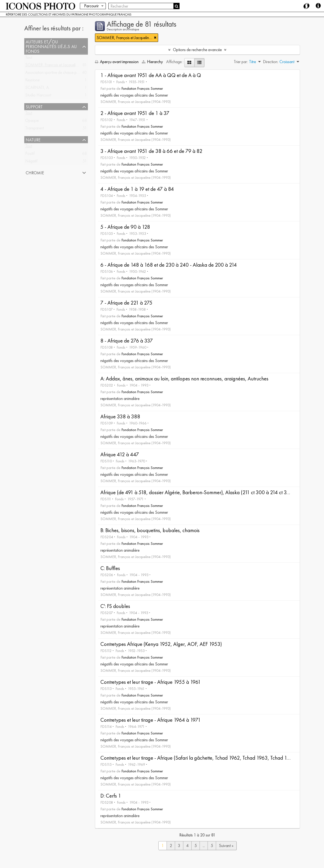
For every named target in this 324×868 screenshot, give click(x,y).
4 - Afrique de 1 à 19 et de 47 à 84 (137, 189)
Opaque (32, 121)
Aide (318, 6)
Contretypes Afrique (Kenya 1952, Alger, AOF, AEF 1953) (161, 644)
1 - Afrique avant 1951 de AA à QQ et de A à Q (151, 75)
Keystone (32, 81)
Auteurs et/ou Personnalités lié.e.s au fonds (51, 46)
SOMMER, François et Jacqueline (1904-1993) (64, 66)
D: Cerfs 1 (111, 796)
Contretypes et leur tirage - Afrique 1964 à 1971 (151, 720)
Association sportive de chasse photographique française (70, 73)
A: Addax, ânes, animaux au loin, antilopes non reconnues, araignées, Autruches (184, 379)
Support (34, 107)
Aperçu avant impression (117, 62)
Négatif (31, 162)
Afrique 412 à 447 (120, 454)
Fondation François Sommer (142, 88)
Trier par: (241, 62)
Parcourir (91, 6)
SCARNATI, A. (37, 88)
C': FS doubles (115, 606)
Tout (29, 58)
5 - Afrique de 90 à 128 (125, 227)
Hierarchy (153, 62)
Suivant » (226, 846)
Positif (30, 154)
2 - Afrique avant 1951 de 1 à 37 (135, 113)
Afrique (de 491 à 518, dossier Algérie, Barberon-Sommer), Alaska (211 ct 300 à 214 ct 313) (197, 492)
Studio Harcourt (38, 96)
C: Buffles (110, 568)
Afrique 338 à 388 (120, 417)
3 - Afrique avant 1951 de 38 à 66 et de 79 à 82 (151, 151)
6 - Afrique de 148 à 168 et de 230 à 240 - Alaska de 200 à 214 (169, 265)
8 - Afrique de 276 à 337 (127, 341)
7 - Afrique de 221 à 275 (126, 303)
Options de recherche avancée (197, 50)
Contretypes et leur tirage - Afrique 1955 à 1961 (151, 682)
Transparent (35, 129)
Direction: (271, 62)
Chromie (35, 173)
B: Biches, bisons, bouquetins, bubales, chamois (150, 530)
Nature (33, 140)
